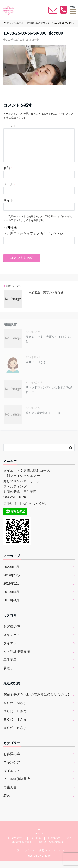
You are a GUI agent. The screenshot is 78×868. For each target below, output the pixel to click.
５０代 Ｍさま (15, 710)
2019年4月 (11, 599)
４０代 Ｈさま (36, 369)
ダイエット (12, 650)
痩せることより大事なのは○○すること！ (49, 346)
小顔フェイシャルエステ (22, 482)
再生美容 (10, 666)
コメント (10, 126)
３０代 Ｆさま (15, 718)
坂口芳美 (34, 40)
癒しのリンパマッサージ (22, 488)
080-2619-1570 (15, 504)
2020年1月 (11, 574)
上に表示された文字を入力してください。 (35, 240)
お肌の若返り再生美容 (20, 498)
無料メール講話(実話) (51, 849)
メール (9, 191)
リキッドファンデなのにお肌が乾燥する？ (49, 396)
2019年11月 (12, 590)
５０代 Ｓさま (15, 726)
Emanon (47, 862)
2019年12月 (12, 582)
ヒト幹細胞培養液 (17, 658)
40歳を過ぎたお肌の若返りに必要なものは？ (37, 701)
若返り (8, 675)
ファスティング (15, 493)
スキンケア (12, 642)
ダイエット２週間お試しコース (27, 477)
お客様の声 (12, 633)
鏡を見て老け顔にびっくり (43, 419)
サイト (8, 207)
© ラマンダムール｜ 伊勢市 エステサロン (39, 857)
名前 (8, 175)
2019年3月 (11, 607)
